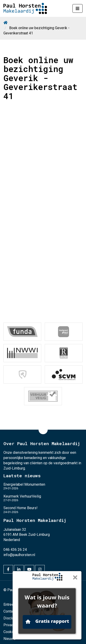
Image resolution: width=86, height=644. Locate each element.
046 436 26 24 (15, 550)
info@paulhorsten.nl (19, 555)
